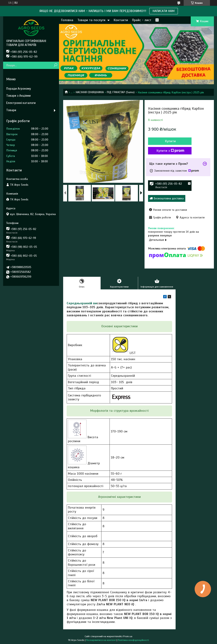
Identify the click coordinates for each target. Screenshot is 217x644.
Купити (170, 141)
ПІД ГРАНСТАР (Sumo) (121, 92)
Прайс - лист (142, 20)
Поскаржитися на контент (101, 640)
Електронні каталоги (21, 103)
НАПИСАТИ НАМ (164, 11)
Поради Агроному (19, 89)
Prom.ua (128, 636)
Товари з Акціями (18, 96)
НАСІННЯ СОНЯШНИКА (90, 92)
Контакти (121, 20)
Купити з (170, 151)
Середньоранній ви (82, 303)
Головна (67, 20)
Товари (11, 110)
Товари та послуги (91, 20)
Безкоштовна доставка (169, 198)
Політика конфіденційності (133, 640)
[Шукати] (55, 65)
